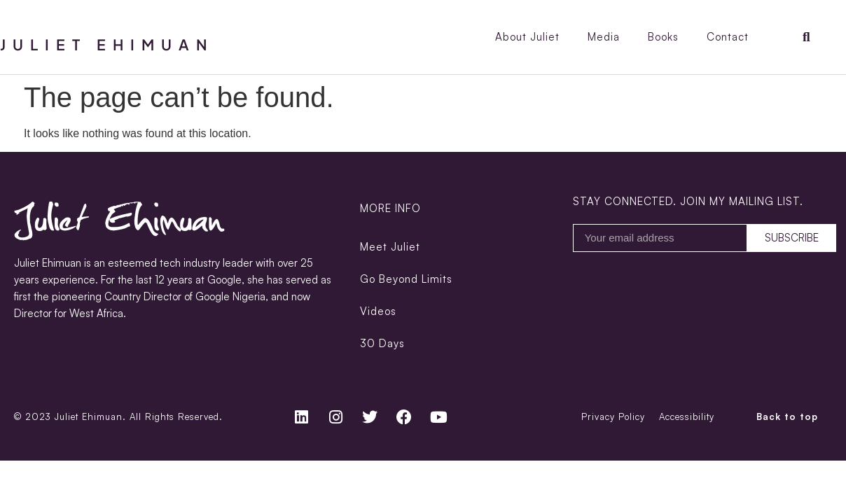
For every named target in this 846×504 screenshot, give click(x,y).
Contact (728, 37)
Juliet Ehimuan (107, 44)
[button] (806, 37)
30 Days (382, 343)
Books (663, 37)
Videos (378, 311)
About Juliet (527, 37)
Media (604, 37)
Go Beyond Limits (406, 279)
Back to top (787, 416)
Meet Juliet (390, 247)
